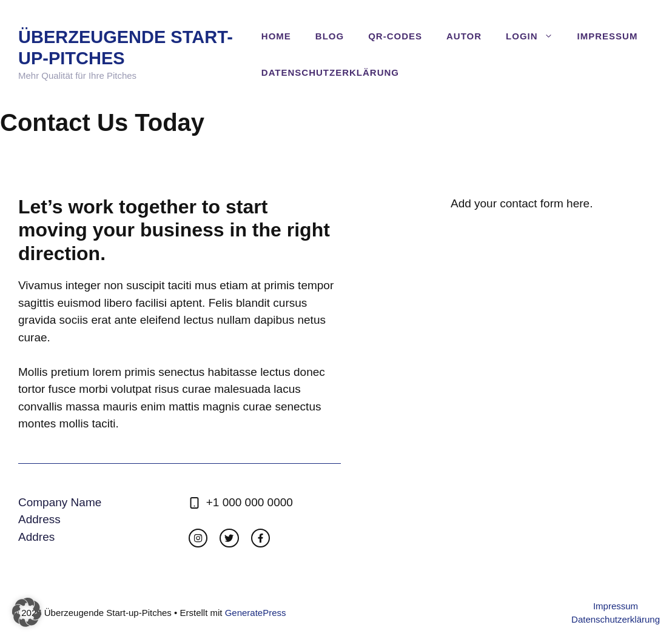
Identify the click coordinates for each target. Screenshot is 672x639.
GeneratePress (256, 613)
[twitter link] (229, 538)
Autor (464, 36)
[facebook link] (260, 538)
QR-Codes (395, 36)
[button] (27, 612)
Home (276, 36)
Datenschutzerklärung (330, 72)
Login (536, 36)
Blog (330, 36)
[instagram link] (198, 538)
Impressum (608, 36)
